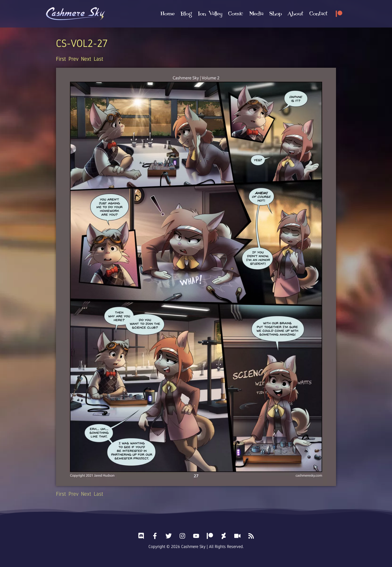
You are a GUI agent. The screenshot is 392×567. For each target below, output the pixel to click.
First (61, 59)
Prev (73, 59)
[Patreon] (339, 14)
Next (86, 59)
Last (98, 59)
